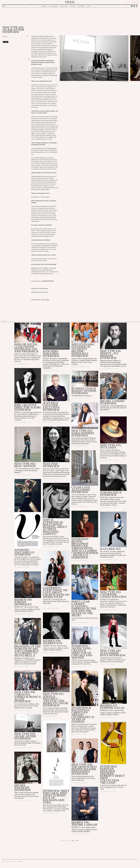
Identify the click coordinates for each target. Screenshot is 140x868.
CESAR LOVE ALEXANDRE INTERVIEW (81, 490)
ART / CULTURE (53, 6)
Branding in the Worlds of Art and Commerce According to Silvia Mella (28, 651)
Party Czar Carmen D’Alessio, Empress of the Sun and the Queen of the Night (84, 608)
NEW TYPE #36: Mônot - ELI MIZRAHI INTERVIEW (111, 354)
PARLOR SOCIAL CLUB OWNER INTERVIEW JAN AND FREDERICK (26, 348)
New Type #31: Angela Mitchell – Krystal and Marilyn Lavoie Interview (56, 700)
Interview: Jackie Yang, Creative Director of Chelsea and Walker (82, 652)
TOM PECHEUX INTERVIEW (111, 494)
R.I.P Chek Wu (110, 549)
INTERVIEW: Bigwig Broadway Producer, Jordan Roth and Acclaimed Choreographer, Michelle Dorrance (85, 548)
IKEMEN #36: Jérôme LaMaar (84, 823)
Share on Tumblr (24, 42)
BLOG (89, 6)
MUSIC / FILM (64, 6)
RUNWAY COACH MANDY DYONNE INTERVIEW (84, 391)
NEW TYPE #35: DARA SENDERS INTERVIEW (83, 433)
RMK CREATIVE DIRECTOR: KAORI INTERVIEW (27, 407)
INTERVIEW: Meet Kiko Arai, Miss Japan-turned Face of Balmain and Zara (56, 797)
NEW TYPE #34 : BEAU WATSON (25, 465)
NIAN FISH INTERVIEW (51, 465)
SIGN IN (135, 2)
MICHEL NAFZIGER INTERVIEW (23, 788)
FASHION (44, 6)
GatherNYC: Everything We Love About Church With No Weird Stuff (56, 592)
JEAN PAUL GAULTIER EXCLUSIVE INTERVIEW (51, 406)
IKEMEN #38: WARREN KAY (53, 642)
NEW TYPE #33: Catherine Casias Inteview (113, 594)
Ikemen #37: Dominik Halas (112, 707)
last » (78, 841)
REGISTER (129, 2)
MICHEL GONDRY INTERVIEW (112, 402)
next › (73, 841)
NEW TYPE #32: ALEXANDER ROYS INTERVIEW (113, 653)
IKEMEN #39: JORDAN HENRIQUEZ (23, 602)
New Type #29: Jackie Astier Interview (25, 736)
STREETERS (81, 6)
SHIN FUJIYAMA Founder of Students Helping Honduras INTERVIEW (83, 350)
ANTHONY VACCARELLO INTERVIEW (24, 552)
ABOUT (3, 861)
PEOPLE (73, 6)
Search (4, 6)
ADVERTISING (20, 861)
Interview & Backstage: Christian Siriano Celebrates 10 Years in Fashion (83, 715)
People (5, 36)
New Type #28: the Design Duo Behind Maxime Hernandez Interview (84, 769)
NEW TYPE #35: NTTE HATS (111, 446)
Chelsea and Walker (91, 662)
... (25, 798)
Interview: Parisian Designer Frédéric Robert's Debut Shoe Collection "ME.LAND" (112, 775)
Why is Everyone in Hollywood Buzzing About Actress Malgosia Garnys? (55, 527)
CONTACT (9, 861)
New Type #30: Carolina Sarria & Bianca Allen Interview (27, 697)
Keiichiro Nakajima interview (51, 354)
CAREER (14, 861)
